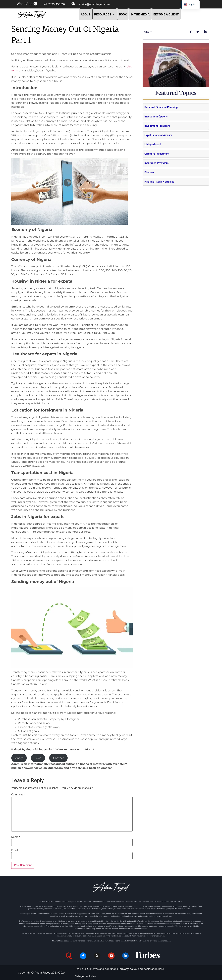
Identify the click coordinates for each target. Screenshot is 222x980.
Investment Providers (157, 126)
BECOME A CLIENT (166, 14)
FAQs (38, 758)
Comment (18, 795)
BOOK (123, 14)
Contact (58, 758)
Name (16, 837)
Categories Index (85, 976)
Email (16, 850)
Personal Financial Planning (161, 107)
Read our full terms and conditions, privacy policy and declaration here (119, 969)
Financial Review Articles (159, 182)
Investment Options (156, 117)
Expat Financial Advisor (158, 135)
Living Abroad (153, 144)
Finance (149, 172)
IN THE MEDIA (140, 14)
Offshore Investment (157, 154)
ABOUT (86, 14)
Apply (19, 758)
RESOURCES (105, 14)
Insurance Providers (156, 163)
